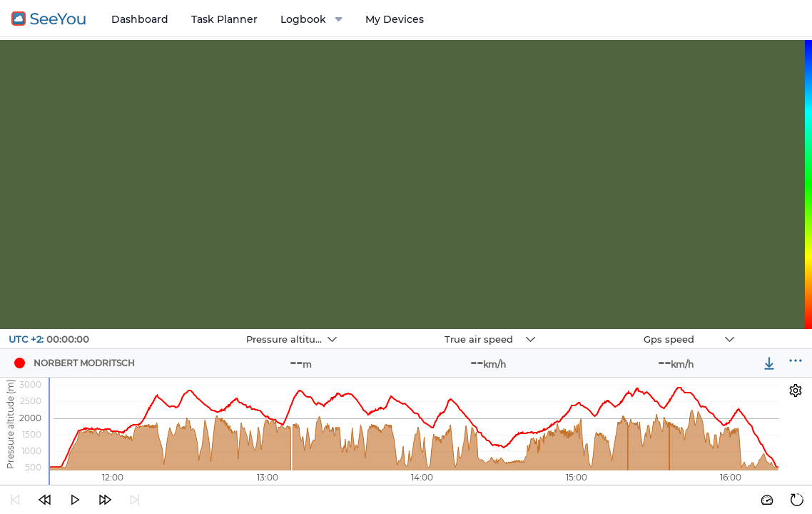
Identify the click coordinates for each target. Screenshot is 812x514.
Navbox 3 (598, 329)
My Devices (395, 19)
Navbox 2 (399, 329)
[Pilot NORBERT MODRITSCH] (19, 363)
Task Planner (224, 19)
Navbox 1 (201, 329)
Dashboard (140, 19)
